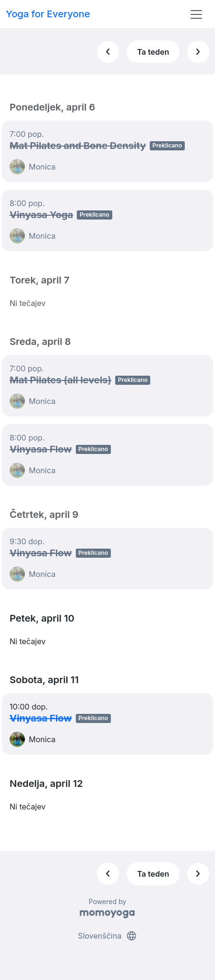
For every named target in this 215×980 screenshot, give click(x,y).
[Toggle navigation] (196, 14)
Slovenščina (107, 936)
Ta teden (153, 52)
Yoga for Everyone (48, 14)
